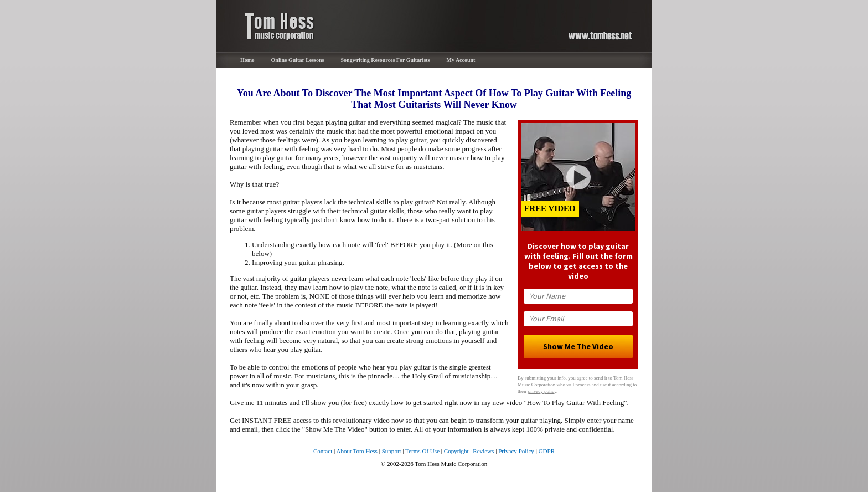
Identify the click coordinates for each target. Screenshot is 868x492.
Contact (323, 451)
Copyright (456, 451)
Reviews (483, 451)
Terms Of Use (422, 451)
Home (247, 60)
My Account (461, 60)
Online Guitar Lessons (298, 60)
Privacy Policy (516, 451)
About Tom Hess (357, 451)
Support (392, 451)
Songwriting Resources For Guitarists (386, 60)
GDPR (547, 451)
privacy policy (542, 391)
